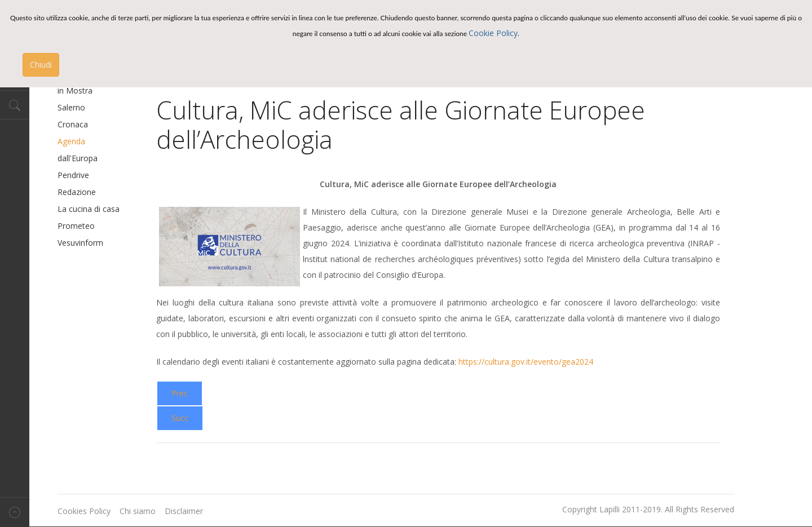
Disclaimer (184, 511)
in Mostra (75, 90)
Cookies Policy (84, 511)
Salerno (71, 107)
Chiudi (41, 65)
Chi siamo (138, 511)
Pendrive (73, 175)
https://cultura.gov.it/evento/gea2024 (526, 362)
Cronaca (73, 124)
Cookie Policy (493, 33)
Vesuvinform (80, 243)
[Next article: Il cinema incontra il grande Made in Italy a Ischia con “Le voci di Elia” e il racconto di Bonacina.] (180, 418)
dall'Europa (78, 158)
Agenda (71, 141)
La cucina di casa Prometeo (89, 217)
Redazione (77, 192)
